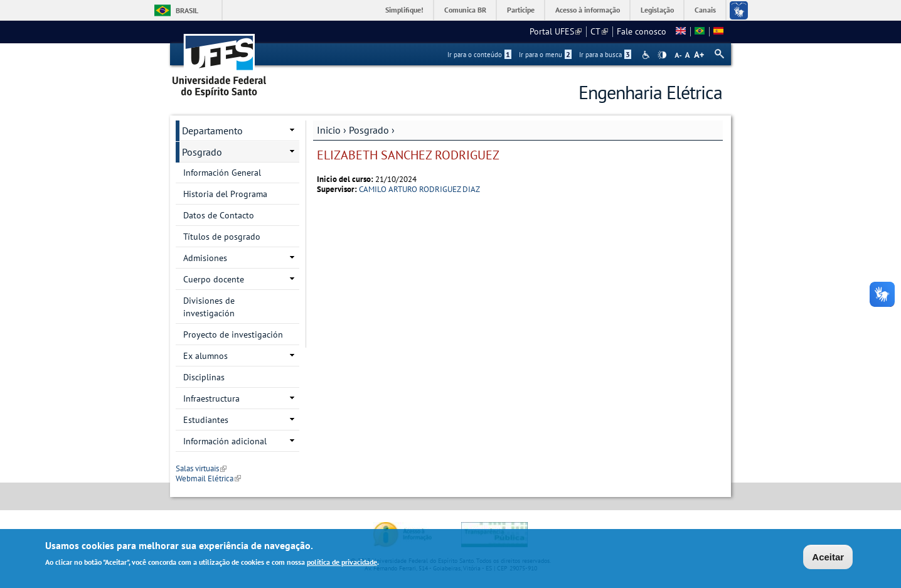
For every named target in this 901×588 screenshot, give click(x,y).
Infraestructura (211, 398)
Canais (705, 10)
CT (599, 31)
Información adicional (225, 441)
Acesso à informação (588, 10)
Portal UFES (556, 31)
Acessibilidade (647, 55)
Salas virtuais (201, 468)
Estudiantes (206, 420)
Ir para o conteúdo (479, 55)
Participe (521, 10)
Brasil (187, 10)
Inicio (329, 130)
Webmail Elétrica (208, 478)
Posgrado (369, 130)
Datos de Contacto (219, 215)
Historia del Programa (225, 194)
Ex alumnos (205, 356)
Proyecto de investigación (233, 334)
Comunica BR (465, 10)
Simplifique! (404, 10)
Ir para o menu (545, 55)
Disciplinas (204, 377)
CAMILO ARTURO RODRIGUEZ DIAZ (419, 189)
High (662, 55)
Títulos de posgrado (222, 237)
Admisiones (205, 258)
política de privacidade (342, 563)
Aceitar (828, 558)
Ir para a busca (605, 55)
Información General (222, 173)
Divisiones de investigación (209, 307)
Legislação (657, 10)
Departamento (212, 131)
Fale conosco (642, 31)
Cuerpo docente (214, 279)
